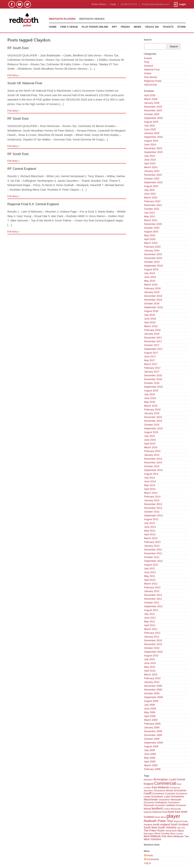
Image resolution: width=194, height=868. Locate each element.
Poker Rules (99, 4)
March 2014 (151, 493)
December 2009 (153, 686)
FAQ (147, 62)
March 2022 (151, 198)
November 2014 (153, 462)
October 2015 (152, 425)
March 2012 (151, 584)
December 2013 (153, 504)
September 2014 (154, 470)
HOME (53, 27)
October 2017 (152, 345)
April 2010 (150, 671)
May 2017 (150, 360)
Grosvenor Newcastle (170, 800)
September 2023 (154, 152)
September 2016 (154, 387)
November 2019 (153, 258)
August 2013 (151, 519)
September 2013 (154, 515)
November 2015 (153, 421)
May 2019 (150, 281)
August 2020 (151, 232)
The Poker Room (154, 831)
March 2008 (151, 765)
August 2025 (151, 122)
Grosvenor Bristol (163, 790)
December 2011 (153, 595)
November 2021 (153, 205)
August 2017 (151, 353)
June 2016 (150, 398)
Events (148, 58)
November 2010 (153, 644)
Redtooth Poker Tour (158, 821)
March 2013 (151, 538)
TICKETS (168, 27)
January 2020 (152, 251)
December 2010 (153, 640)
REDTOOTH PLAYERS (62, 19)
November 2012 (153, 553)
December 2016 (153, 375)
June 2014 (150, 481)
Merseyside (176, 809)
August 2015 (151, 432)
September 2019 (154, 266)
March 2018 (151, 326)
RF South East (18, 48)
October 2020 (152, 228)
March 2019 (151, 285)
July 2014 (150, 478)
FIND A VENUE (69, 27)
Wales (181, 831)
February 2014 (152, 497)
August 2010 (151, 656)
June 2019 (150, 277)
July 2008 (150, 750)
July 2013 (150, 523)
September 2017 (154, 349)
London (167, 809)
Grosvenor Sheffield (165, 805)
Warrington (149, 834)
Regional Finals (153, 81)
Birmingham (161, 779)
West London (177, 834)
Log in (148, 863)
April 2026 (150, 95)
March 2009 (151, 720)
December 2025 (153, 107)
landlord (157, 808)
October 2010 (152, 648)
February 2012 (152, 587)
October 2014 (152, 466)
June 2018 (150, 319)
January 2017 (152, 372)
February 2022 (152, 201)
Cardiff (172, 780)
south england (161, 824)
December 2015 (153, 417)
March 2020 (151, 243)
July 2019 (150, 273)
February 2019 (152, 288)
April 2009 (150, 716)
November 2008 (153, 735)
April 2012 (150, 580)
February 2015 (152, 451)
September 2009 (154, 697)
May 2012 (150, 576)
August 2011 (151, 610)
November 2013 (153, 508)
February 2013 (152, 542)
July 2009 (150, 705)
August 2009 (151, 701)
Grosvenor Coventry (164, 794)
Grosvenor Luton (161, 797)
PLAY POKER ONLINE (95, 27)
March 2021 (151, 220)
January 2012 (152, 591)
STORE (181, 27)
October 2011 (152, 603)
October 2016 (152, 383)
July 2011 (150, 614)
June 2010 (150, 663)
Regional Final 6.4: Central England (33, 204)
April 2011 (150, 625)
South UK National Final (25, 83)
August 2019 (151, 269)
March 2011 (151, 629)
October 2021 (152, 209)
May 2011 (150, 621)
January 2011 (152, 637)
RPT (115, 27)
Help (113, 4)
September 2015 (154, 428)
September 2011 (154, 606)
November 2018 (153, 300)
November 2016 (153, 379)
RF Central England (22, 169)
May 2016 (150, 402)
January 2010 (152, 682)
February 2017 (152, 368)
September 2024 (154, 137)
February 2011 (152, 633)
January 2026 (152, 103)
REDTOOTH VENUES (92, 19)
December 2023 (153, 148)
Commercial (165, 783)
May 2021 (150, 216)
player (173, 816)
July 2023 (150, 156)
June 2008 (150, 754)
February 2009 (152, 724)
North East (174, 812)
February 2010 (152, 678)
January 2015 (152, 455)
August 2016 (151, 391)
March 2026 (151, 99)
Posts (149, 855)
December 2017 (153, 338)
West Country (162, 833)
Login (180, 4)
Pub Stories (151, 77)
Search (148, 40)
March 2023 (151, 167)
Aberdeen (148, 780)
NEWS (138, 27)
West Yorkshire (153, 839)
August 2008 (151, 746)
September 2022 (154, 182)
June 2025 (150, 129)
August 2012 (151, 565)
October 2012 (152, 557)
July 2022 (150, 190)
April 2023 (150, 163)
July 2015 (150, 436)
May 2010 (150, 667)
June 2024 (150, 145)
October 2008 (152, 739)
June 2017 (150, 356)
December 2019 (153, 254)
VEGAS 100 (152, 27)
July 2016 (150, 394)
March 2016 (151, 406)
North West (160, 817)
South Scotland (180, 825)
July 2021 (150, 213)
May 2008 (150, 758)
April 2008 (150, 762)
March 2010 (151, 674)
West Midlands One (155, 836)
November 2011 (153, 599)
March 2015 (151, 447)
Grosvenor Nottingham (156, 803)
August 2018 (151, 311)
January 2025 (152, 133)
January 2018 (152, 334)
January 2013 (152, 546)
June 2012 (150, 572)
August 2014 (151, 474)
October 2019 (152, 262)
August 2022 (151, 186)
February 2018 (152, 330)
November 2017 (153, 341)
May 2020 (150, 235)
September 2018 (154, 307)
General (149, 66)
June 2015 (150, 440)
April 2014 (150, 489)
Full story (13, 75)
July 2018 (150, 315)
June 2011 (150, 618)
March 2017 (151, 364)
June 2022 (150, 194)
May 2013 (150, 531)
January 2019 (152, 292)
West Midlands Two (178, 836)
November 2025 (153, 110)
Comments (152, 859)
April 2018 (150, 322)
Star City (181, 828)
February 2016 (152, 409)
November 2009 (153, 690)
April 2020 (150, 239)
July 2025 (150, 126)
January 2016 (152, 413)
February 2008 (152, 769)
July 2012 (150, 568)
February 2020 (152, 247)
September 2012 (154, 561)
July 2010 (150, 659)
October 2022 (152, 179)
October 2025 (152, 114)
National (148, 812)
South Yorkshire (167, 827)
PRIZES (125, 27)
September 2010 (154, 652)
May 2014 (150, 485)
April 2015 (150, 444)
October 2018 (152, 303)
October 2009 (152, 693)
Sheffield (148, 825)
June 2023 (150, 160)
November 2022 (153, 175)
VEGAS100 (151, 85)
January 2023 (152, 171)
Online (148, 73)
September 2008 (154, 743)
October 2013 (152, 512)
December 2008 (153, 731)
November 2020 (153, 224)
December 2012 (153, 550)
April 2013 (150, 534)
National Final (152, 70)
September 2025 (154, 118)
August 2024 (151, 141)
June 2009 (150, 709)
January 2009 (152, 727)
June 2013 (150, 527)
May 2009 (150, 712)
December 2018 (153, 296)
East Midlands (161, 787)
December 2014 (153, 459)
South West (151, 827)
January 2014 (152, 500)
